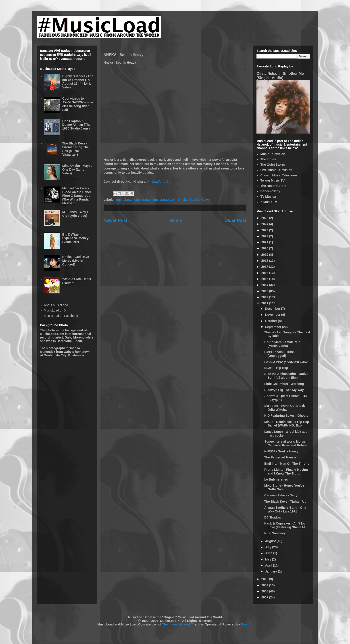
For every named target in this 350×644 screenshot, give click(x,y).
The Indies (268, 159)
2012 (265, 297)
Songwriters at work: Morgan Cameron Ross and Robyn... (287, 443)
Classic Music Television (279, 175)
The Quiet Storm (273, 165)
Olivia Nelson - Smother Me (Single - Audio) (280, 76)
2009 (265, 585)
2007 (265, 597)
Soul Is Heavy (199, 200)
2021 (265, 242)
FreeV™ (247, 624)
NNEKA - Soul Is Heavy (281, 451)
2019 (265, 255)
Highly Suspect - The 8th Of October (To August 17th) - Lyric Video (78, 82)
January (271, 571)
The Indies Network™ (178, 624)
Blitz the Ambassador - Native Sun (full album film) (286, 376)
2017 (265, 267)
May (268, 559)
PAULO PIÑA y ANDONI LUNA (286, 362)
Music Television (273, 154)
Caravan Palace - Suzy (281, 495)
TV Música (268, 197)
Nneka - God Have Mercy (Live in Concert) (76, 261)
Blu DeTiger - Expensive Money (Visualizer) (75, 238)
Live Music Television (276, 170)
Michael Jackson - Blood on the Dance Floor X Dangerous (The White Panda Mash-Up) (77, 196)
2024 (265, 224)
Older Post (235, 220)
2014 (265, 285)
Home (176, 220)
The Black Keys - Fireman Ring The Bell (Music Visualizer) (75, 149)
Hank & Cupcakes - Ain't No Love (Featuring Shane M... (286, 525)
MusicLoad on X (55, 310)
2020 (265, 248)
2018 (265, 261)
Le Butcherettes (276, 479)
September (273, 327)
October (271, 321)
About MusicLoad (56, 305)
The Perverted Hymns (280, 457)
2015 (265, 279)
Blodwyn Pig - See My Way (284, 390)
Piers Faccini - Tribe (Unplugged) (279, 354)
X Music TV (269, 202)
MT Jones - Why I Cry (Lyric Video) (75, 214)
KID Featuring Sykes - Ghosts (286, 416)
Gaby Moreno (74, 337)
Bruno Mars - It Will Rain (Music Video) (282, 344)
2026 (265, 218)
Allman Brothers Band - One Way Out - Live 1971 (285, 509)
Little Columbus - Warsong (284, 384)
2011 (265, 303)
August (271, 541)
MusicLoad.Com (165, 200)
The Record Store (274, 186)
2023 (265, 230)
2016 (265, 273)
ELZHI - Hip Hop (276, 368)
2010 (265, 579)
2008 (265, 591)
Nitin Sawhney (275, 533)
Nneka (183, 200)
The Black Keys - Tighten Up (285, 502)
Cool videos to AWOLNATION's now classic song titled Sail (78, 104)
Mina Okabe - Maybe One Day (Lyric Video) (77, 169)
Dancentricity (270, 191)
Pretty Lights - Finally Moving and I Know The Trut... (286, 471)
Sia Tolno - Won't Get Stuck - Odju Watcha (285, 408)
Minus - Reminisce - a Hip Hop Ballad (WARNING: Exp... (287, 424)
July (269, 547)
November (273, 315)
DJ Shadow (273, 517)
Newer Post (116, 220)
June (269, 553)
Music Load (124, 200)
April (269, 565)
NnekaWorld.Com (160, 182)
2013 (265, 291)
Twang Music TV (273, 180)
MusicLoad (143, 200)
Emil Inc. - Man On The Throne (287, 464)
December (273, 309)
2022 (265, 236)
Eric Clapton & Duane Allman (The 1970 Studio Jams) (76, 125)
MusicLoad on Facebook (61, 316)
